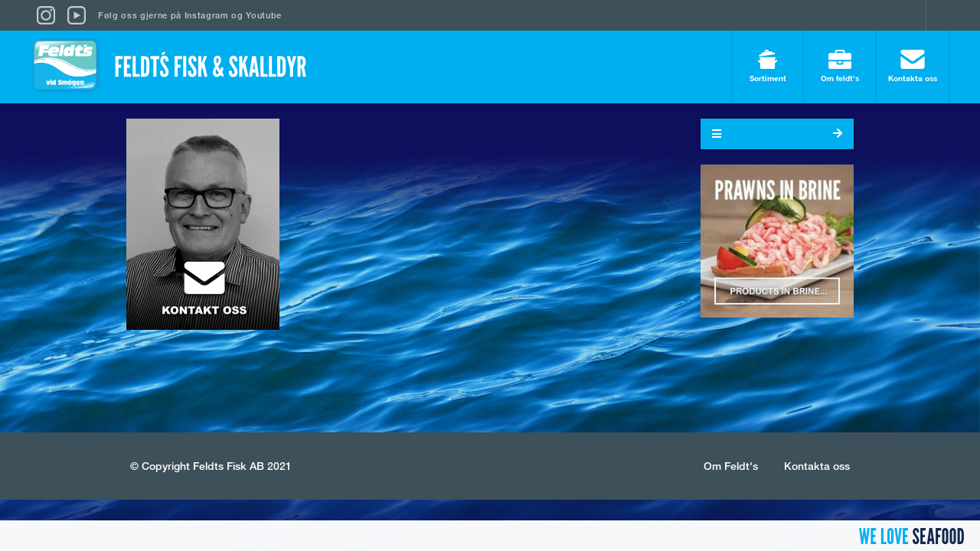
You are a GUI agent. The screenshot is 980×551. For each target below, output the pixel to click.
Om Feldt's (731, 466)
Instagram (207, 15)
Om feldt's (840, 66)
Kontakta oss (913, 66)
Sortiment (768, 66)
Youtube (264, 15)
